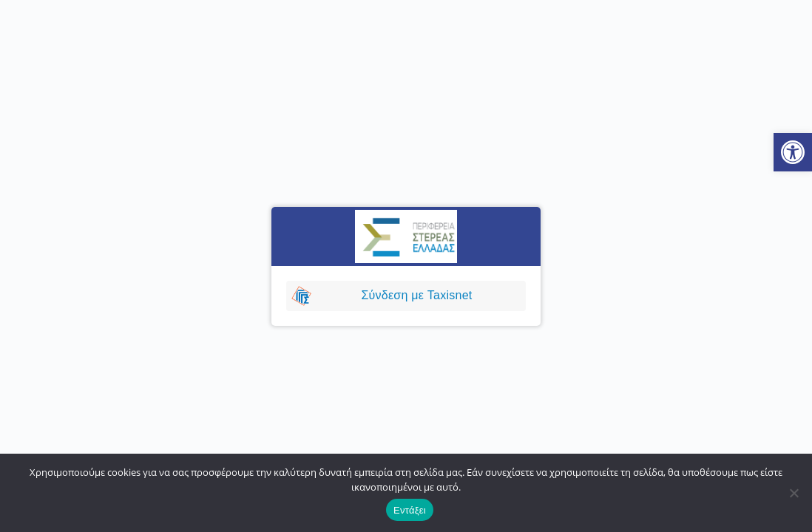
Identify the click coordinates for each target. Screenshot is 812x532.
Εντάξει (410, 510)
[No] (794, 493)
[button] (793, 152)
